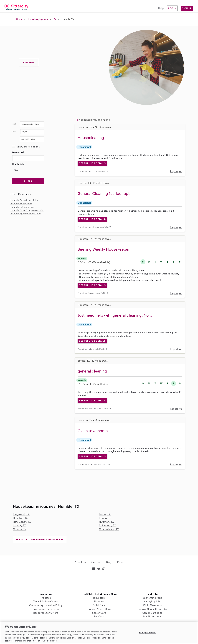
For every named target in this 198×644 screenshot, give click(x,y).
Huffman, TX (106, 522)
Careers (96, 562)
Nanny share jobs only (28, 147)
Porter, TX (105, 514)
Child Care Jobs (152, 605)
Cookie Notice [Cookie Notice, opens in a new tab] (50, 641)
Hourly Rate (18, 164)
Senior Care (99, 613)
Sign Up (187, 8)
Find (14, 124)
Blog (109, 562)
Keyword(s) (18, 152)
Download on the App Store (99, 582)
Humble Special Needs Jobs (26, 214)
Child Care (99, 605)
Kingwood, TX (21, 514)
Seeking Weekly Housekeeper (104, 249)
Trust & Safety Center (46, 601)
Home (19, 19)
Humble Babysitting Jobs (24, 200)
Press (120, 562)
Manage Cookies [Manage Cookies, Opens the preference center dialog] (148, 632)
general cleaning (92, 371)
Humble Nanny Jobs (21, 204)
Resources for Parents (46, 609)
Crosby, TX (19, 525)
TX (55, 19)
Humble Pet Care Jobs (23, 207)
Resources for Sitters (46, 613)
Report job (176, 171)
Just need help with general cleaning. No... (115, 315)
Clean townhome (93, 431)
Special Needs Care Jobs (152, 609)
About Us (80, 562)
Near (14, 131)
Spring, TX (105, 518)
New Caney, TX (22, 522)
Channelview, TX (109, 529)
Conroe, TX (20, 529)
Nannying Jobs (152, 601)
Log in (172, 8)
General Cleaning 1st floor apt (104, 193)
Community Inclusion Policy (46, 605)
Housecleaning (91, 138)
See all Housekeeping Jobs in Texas (40, 539)
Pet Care (99, 616)
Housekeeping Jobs (38, 19)
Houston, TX (20, 518)
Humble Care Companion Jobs (27, 210)
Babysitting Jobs (152, 598)
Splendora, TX (107, 525)
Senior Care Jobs (152, 613)
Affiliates (46, 598)
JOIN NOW (28, 62)
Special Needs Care (99, 609)
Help (161, 8)
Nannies (99, 601)
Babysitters (99, 598)
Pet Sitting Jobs (152, 616)
